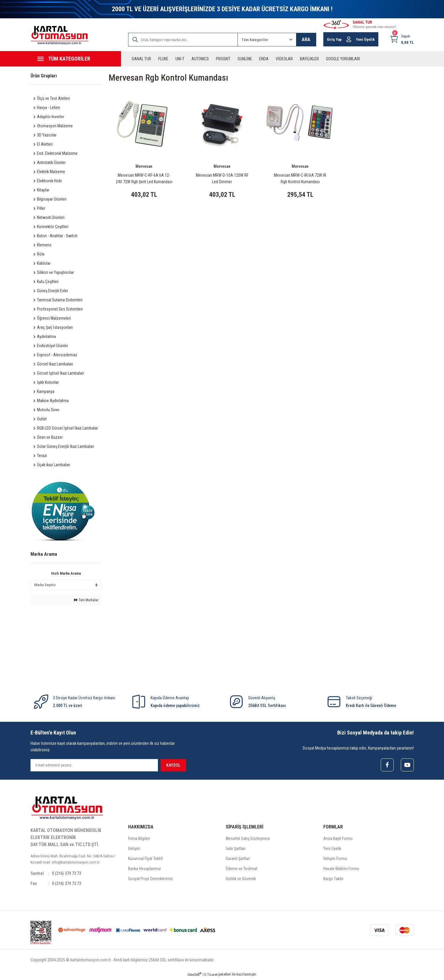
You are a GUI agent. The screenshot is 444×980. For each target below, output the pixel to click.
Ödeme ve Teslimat (242, 870)
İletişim (134, 849)
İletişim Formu (335, 859)
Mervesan (144, 166)
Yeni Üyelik (332, 849)
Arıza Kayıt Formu (338, 839)
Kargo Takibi (333, 880)
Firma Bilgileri (139, 839)
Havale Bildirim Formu (341, 870)
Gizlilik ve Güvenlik (241, 880)
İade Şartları (236, 849)
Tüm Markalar (86, 600)
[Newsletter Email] (94, 765)
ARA (306, 39)
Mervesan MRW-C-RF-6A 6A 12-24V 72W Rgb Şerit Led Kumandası (144, 178)
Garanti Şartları (238, 859)
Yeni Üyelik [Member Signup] (365, 39)
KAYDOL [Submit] (173, 765)
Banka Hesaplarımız (144, 870)
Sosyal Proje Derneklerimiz (151, 880)
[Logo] (59, 35)
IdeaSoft (194, 976)
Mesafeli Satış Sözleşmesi (248, 839)
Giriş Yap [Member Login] (334, 39)
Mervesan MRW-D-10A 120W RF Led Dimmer (222, 178)
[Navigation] (76, 59)
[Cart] (402, 39)
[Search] (183, 40)
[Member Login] (349, 39)
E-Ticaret (211, 976)
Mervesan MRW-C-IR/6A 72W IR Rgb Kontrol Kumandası (300, 178)
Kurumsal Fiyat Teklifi (146, 859)
